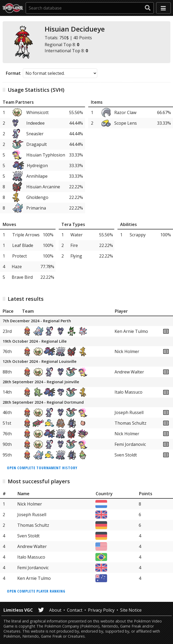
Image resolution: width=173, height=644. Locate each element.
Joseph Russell (129, 412)
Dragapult (37, 144)
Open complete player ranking (36, 591)
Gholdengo (37, 197)
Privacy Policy (101, 610)
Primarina (36, 208)
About (55, 610)
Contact (75, 610)
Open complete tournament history (42, 468)
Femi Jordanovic (130, 444)
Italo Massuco (128, 392)
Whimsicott (37, 112)
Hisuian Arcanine (43, 187)
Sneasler (35, 134)
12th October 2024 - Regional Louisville (40, 362)
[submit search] (148, 8)
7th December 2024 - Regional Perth (37, 321)
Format (13, 73)
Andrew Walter (129, 372)
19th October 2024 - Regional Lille (35, 341)
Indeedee (35, 123)
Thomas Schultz (130, 423)
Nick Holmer (127, 351)
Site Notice (131, 610)
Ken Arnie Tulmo (131, 331)
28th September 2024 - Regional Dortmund (43, 402)
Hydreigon (37, 166)
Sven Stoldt (126, 455)
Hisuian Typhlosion (46, 155)
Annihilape (37, 176)
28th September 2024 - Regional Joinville (41, 382)
